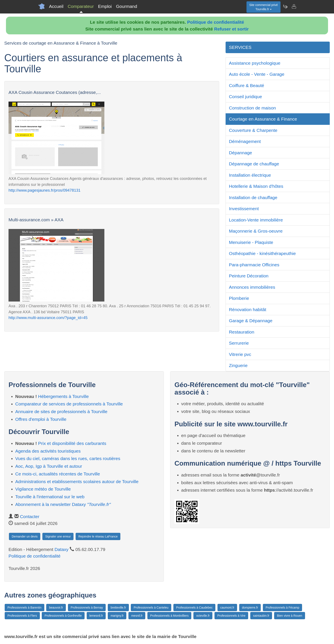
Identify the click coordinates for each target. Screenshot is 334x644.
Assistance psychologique (255, 63)
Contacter (30, 517)
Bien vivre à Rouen (289, 616)
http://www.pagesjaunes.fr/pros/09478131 (45, 190)
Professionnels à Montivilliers (169, 616)
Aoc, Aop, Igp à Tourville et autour (49, 466)
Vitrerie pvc (240, 354)
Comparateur (81, 6)
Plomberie (239, 298)
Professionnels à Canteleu (151, 608)
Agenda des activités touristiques (48, 451)
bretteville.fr (118, 608)
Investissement (244, 209)
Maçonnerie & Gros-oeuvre (256, 231)
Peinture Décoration (249, 276)
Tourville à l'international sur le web (50, 497)
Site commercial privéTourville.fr (263, 7)
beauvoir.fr (56, 608)
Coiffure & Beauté (247, 85)
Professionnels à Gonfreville (63, 616)
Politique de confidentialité (216, 22)
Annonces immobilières (252, 287)
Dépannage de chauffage (254, 164)
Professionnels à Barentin (24, 608)
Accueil (56, 6)
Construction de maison (253, 108)
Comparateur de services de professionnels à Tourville (69, 404)
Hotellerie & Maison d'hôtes (256, 186)
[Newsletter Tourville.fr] (285, 6)
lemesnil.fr (96, 616)
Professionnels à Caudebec (194, 608)
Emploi (105, 6)
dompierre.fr (250, 608)
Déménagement (245, 141)
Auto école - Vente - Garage (257, 74)
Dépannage (241, 153)
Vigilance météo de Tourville (43, 489)
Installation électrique (250, 175)
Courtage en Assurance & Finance (263, 119)
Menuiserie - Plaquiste (251, 242)
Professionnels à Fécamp (282, 608)
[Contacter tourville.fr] (294, 6)
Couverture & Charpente (253, 130)
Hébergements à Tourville (63, 396)
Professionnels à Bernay (87, 608)
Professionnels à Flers (22, 616)
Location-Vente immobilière (256, 220)
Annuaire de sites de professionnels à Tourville (61, 412)
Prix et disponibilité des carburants (72, 443)
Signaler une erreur (58, 536)
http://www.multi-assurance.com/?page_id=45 (48, 318)
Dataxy (61, 549)
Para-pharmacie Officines (254, 265)
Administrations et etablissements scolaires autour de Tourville (77, 482)
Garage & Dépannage (251, 321)
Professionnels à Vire (231, 616)
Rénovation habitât (248, 310)
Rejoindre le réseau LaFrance (98, 536)
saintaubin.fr (261, 616)
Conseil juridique (245, 97)
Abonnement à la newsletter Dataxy (63, 504)
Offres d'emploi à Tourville (41, 419)
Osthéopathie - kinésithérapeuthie (262, 253)
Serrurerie (239, 343)
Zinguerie (238, 365)
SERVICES (240, 47)
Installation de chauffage (253, 197)
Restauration (242, 332)
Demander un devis (25, 536)
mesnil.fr (137, 616)
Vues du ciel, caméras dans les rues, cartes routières (68, 458)
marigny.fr (117, 616)
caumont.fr (227, 608)
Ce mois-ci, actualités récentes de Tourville (58, 474)
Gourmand (126, 6)
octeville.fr (203, 616)
